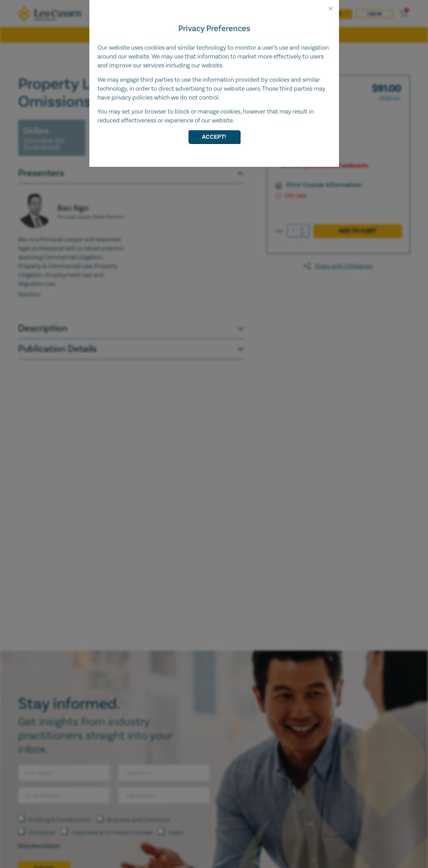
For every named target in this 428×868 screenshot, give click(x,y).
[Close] (330, 9)
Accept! (214, 137)
